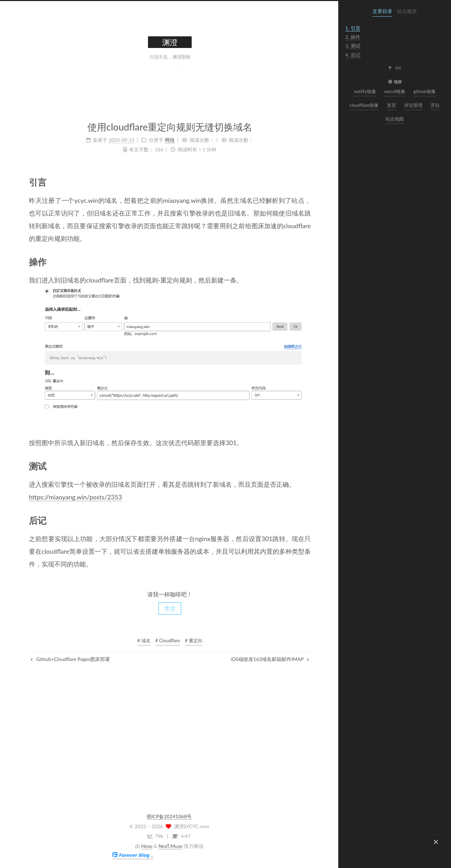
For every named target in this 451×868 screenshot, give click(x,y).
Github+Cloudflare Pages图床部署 (70, 659)
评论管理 (413, 105)
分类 (160, 79)
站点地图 (395, 119)
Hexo (147, 846)
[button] (395, 68)
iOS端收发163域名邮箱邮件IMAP (269, 659)
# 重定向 (193, 641)
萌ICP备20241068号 (169, 816)
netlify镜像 (365, 91)
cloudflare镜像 (364, 105)
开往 (435, 105)
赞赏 (169, 608)
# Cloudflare (167, 641)
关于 (128, 79)
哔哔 (193, 79)
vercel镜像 (395, 91)
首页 (112, 79)
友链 (209, 79)
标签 (144, 79)
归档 (177, 79)
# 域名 (143, 641)
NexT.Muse (171, 846)
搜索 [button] (227, 79)
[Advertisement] (169, 734)
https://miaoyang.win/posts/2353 (75, 497)
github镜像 (424, 91)
